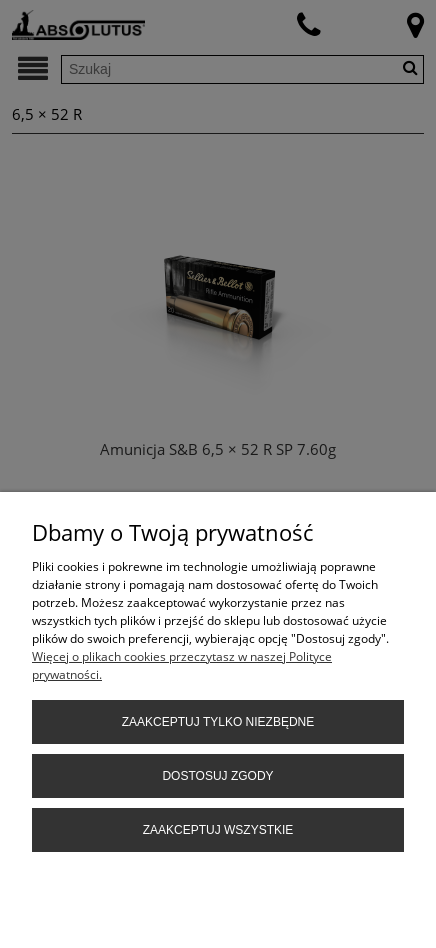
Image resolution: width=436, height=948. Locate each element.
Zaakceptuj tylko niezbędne (218, 722)
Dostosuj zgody (217, 776)
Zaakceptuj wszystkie (218, 830)
